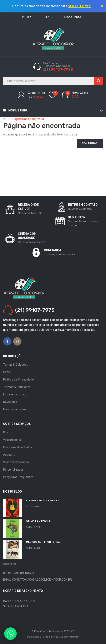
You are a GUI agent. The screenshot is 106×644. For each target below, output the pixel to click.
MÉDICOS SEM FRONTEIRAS (43, 542)
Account (9, 455)
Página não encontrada (28, 119)
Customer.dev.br (69, 637)
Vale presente (12, 440)
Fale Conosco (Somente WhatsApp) (57, 65)
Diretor (8, 432)
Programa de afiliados (18, 447)
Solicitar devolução (16, 462)
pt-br (28, 17)
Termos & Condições (17, 387)
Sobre (7, 372)
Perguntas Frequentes (18, 477)
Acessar (38, 97)
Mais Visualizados (15, 409)
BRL (49, 17)
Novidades (10, 402)
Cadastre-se (36, 93)
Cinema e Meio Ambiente (43, 500)
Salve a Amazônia (38, 521)
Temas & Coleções (16, 365)
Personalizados (13, 470)
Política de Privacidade (18, 380)
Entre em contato (15, 394)
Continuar (90, 143)
